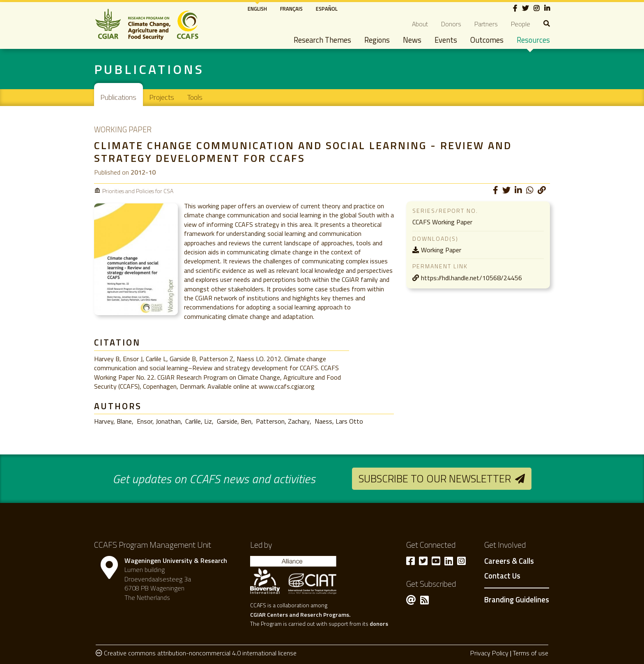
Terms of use (530, 653)
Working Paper (441, 250)
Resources (533, 40)
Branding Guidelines (517, 599)
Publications (118, 97)
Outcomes (487, 40)
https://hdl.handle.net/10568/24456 (471, 278)
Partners (486, 24)
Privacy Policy (489, 653)
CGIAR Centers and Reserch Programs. (300, 614)
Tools (195, 97)
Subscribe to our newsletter (435, 478)
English (257, 9)
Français (291, 9)
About (420, 24)
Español (327, 9)
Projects (162, 97)
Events (446, 40)
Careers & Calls (509, 561)
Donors (451, 24)
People (521, 24)
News (412, 40)
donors (379, 624)
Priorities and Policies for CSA (138, 191)
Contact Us (502, 576)
